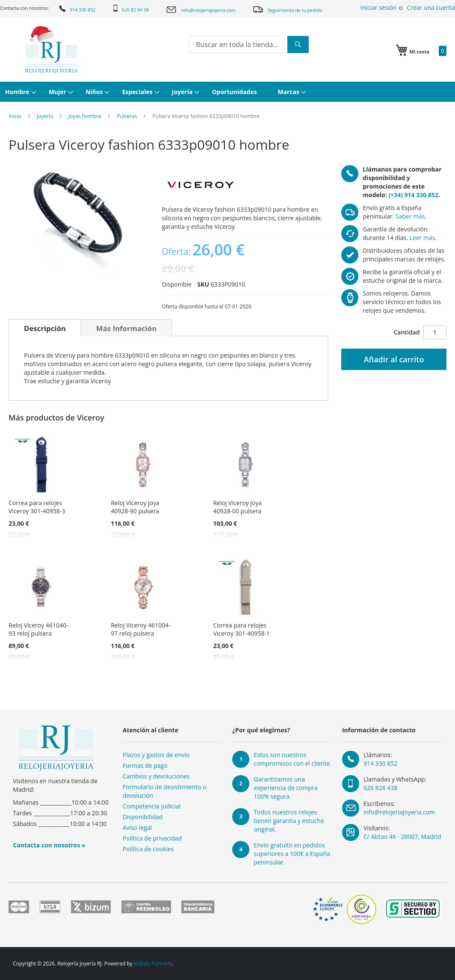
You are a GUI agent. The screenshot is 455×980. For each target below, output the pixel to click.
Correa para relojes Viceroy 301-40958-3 (37, 507)
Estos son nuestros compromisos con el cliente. (292, 759)
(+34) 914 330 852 (413, 195)
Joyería (45, 116)
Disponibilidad (143, 817)
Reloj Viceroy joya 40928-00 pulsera (237, 507)
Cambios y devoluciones (156, 776)
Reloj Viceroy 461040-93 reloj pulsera (38, 629)
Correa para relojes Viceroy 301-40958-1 (241, 629)
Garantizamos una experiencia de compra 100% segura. (285, 788)
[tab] (45, 328)
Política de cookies (148, 849)
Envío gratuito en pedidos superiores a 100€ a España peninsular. (292, 854)
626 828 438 (380, 788)
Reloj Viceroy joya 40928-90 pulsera (135, 507)
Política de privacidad (152, 838)
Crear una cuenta (431, 7)
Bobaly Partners (153, 964)
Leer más (422, 238)
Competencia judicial (152, 806)
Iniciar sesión (379, 7)
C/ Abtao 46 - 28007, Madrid (402, 836)
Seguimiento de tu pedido (287, 9)
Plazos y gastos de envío (156, 755)
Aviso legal (137, 828)
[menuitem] (20, 92)
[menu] (227, 92)
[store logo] (51, 50)
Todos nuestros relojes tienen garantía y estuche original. (289, 821)
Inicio (15, 116)
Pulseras (127, 116)
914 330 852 (77, 9)
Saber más (410, 216)
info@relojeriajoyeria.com (201, 10)
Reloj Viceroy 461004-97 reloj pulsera (140, 629)
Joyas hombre (85, 116)
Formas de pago (145, 765)
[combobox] (249, 44)
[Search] (298, 44)
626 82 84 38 (130, 9)
